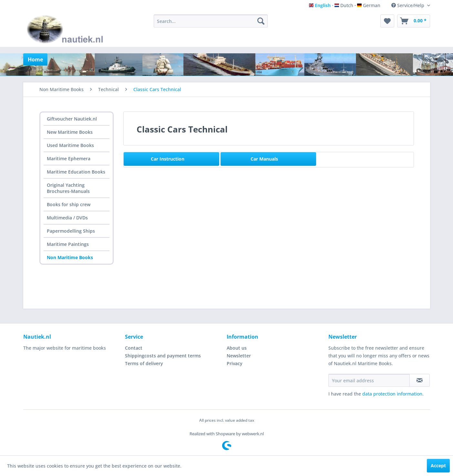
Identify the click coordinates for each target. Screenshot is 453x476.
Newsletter (239, 356)
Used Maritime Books (70, 145)
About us (237, 348)
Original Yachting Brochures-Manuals (68, 188)
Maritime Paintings (68, 244)
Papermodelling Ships (71, 231)
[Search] (261, 21)
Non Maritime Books (70, 257)
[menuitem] (211, 21)
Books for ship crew (69, 204)
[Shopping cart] (414, 21)
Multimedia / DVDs (67, 218)
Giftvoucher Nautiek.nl (72, 119)
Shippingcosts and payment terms (163, 356)
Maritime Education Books (76, 172)
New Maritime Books (70, 132)
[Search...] (211, 21)
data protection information (392, 394)
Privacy (235, 363)
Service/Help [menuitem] (408, 5)
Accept (438, 465)
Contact (134, 348)
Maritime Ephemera (69, 159)
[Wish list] (387, 21)
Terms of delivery (144, 363)
